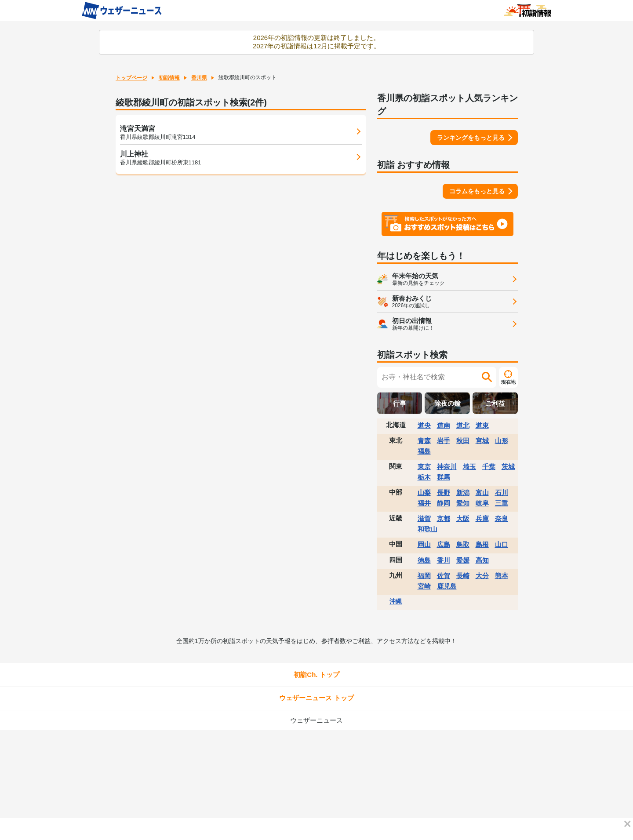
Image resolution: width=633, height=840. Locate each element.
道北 (463, 425)
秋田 (463, 441)
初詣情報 (169, 78)
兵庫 (482, 518)
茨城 (508, 467)
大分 (482, 576)
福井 (424, 503)
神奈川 (447, 467)
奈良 (502, 518)
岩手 (444, 441)
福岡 (424, 576)
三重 (502, 503)
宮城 (482, 441)
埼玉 (469, 467)
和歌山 (427, 529)
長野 (444, 493)
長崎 (463, 576)
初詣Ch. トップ (316, 675)
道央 (424, 425)
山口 (502, 544)
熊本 (502, 576)
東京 (424, 467)
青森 (424, 441)
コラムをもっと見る (477, 191)
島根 (482, 544)
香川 (444, 560)
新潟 (463, 493)
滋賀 (424, 518)
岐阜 (482, 503)
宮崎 (424, 586)
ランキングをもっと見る (471, 138)
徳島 (424, 560)
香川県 (199, 78)
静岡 (444, 503)
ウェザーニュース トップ (316, 698)
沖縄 (396, 601)
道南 (444, 425)
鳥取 (463, 544)
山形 (502, 441)
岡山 (424, 544)
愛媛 (463, 560)
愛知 (463, 503)
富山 (482, 493)
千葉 (489, 467)
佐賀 (444, 576)
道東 (482, 425)
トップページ (131, 78)
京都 (444, 518)
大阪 (463, 518)
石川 (502, 493)
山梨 (424, 493)
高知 (482, 560)
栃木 (424, 477)
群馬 (444, 477)
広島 (444, 544)
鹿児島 (447, 586)
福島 (424, 451)
